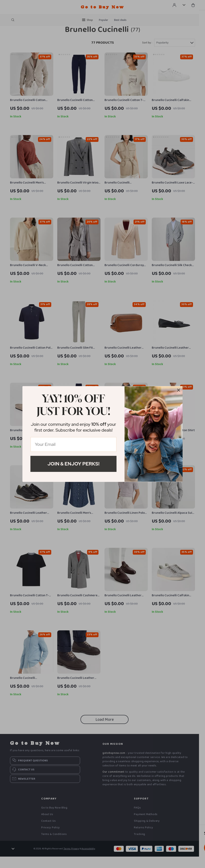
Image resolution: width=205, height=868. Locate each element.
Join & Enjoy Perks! (73, 464)
